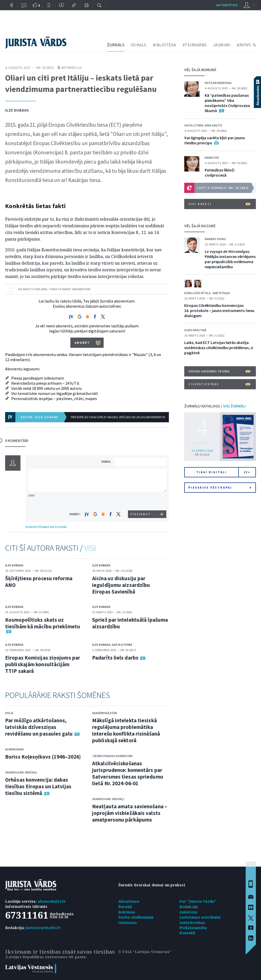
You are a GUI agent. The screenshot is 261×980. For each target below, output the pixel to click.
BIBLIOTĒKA (165, 45)
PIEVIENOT (141, 514)
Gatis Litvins (122, 645)
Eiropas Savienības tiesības (220, 371)
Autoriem (188, 912)
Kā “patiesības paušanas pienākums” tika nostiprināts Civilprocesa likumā (227, 103)
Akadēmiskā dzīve (105, 713)
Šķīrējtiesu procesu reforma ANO (39, 582)
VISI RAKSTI (220, 204)
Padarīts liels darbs (115, 658)
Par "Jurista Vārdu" (198, 901)
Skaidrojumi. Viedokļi (21, 772)
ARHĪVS (244, 45)
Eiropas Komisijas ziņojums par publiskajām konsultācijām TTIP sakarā (43, 664)
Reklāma (127, 912)
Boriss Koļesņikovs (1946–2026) (43, 757)
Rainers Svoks (215, 239)
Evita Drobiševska (218, 83)
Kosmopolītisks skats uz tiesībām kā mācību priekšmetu (43, 623)
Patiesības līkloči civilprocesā (220, 173)
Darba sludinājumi (136, 917)
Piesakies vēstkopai (220, 488)
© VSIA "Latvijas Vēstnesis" (145, 952)
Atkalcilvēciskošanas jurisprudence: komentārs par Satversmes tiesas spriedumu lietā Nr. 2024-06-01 (128, 773)
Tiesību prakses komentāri (112, 756)
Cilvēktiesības (220, 384)
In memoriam (14, 749)
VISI (90, 548)
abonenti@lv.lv (52, 901)
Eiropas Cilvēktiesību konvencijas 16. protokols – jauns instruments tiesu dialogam (219, 310)
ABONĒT (82, 343)
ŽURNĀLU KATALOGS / (215, 406)
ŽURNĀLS (116, 45)
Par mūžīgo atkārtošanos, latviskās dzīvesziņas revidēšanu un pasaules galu (39, 727)
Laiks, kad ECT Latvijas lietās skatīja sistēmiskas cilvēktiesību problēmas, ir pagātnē (219, 348)
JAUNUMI (222, 45)
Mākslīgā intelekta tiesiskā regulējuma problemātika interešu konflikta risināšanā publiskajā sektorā (126, 730)
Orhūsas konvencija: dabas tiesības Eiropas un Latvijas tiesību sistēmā (38, 786)
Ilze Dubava (17, 110)
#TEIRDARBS (195, 45)
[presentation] (141, 501)
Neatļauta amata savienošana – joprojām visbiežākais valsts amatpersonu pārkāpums (130, 813)
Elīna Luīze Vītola (198, 293)
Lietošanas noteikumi (200, 917)
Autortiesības (192, 923)
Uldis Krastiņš (195, 330)
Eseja (9, 713)
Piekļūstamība (193, 928)
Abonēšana (129, 901)
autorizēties (227, 5)
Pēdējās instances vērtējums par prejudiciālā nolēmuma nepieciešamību (230, 259)
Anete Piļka (221, 293)
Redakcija (189, 907)
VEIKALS (139, 45)
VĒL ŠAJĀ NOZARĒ (200, 226)
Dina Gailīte (213, 125)
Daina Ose (212, 158)
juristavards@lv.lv (43, 928)
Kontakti (188, 933)
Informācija (72, 68)
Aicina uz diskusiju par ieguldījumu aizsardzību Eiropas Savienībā (121, 585)
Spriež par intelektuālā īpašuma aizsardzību (130, 623)
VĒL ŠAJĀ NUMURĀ (200, 70)
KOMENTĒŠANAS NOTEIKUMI (46, 527)
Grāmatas (128, 923)
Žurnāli (125, 907)
